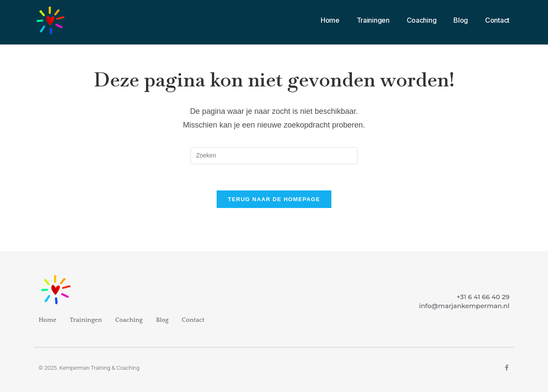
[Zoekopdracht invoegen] (274, 156)
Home (330, 20)
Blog (461, 20)
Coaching (422, 20)
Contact (497, 20)
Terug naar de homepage (274, 199)
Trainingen (373, 20)
